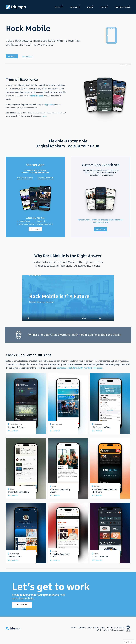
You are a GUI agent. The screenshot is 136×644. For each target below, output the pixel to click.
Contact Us (22, 605)
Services (59, 7)
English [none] (127, 642)
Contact (104, 7)
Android (15, 431)
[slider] (54, 318)
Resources (75, 7)
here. (45, 116)
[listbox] (129, 642)
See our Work (27, 56)
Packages (12, 56)
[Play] (25, 318)
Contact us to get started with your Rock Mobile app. (80, 368)
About (90, 7)
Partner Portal (123, 7)
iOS (9, 431)
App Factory (50, 105)
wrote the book (37, 96)
